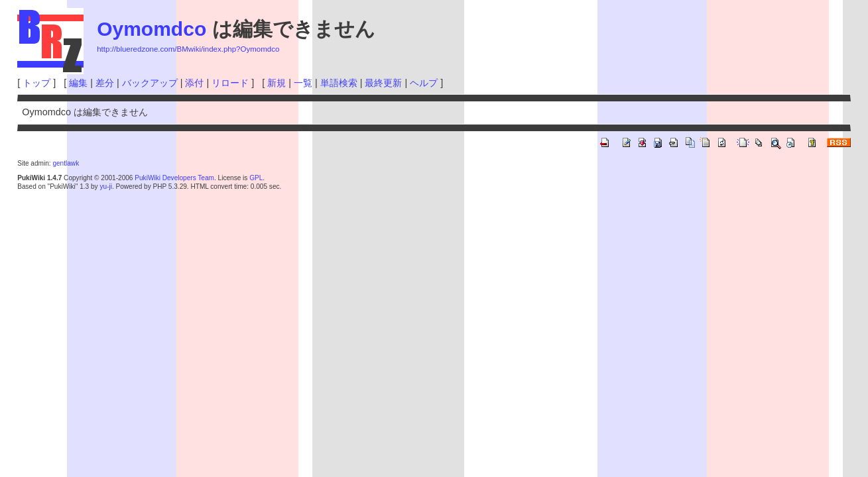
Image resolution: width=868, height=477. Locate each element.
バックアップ (150, 83)
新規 (277, 83)
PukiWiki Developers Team (174, 178)
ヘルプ (424, 83)
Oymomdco (152, 29)
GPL (256, 178)
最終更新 (383, 83)
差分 (105, 83)
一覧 (303, 83)
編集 (78, 83)
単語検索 (339, 83)
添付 (194, 83)
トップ (36, 83)
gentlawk (66, 163)
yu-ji (105, 186)
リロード (230, 83)
